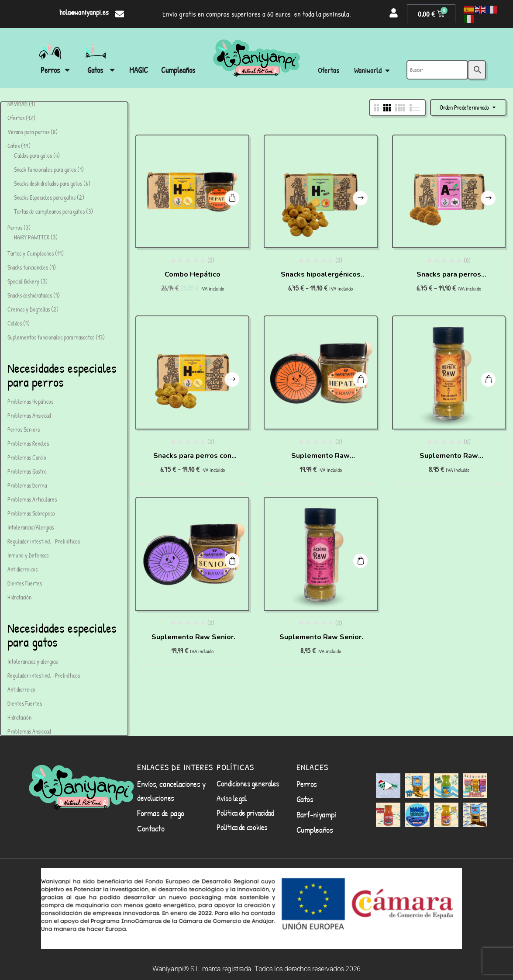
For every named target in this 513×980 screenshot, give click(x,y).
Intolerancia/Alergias (31, 527)
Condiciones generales (248, 783)
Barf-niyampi (317, 814)
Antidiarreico (21, 689)
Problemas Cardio (27, 457)
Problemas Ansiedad (29, 415)
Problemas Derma (27, 485)
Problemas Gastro (27, 471)
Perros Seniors (24, 429)
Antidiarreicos (22, 569)
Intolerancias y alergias (33, 661)
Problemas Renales (28, 443)
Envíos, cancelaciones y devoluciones (171, 791)
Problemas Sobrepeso (31, 513)
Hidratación (19, 597)
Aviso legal (231, 798)
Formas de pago (161, 813)
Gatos (305, 799)
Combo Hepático (193, 274)
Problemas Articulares (32, 499)
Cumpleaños (315, 829)
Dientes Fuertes (25, 583)
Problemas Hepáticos (30, 401)
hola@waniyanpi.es (84, 12)
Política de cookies (242, 827)
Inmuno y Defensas (28, 555)
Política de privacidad (245, 813)
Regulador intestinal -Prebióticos (44, 541)
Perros (307, 784)
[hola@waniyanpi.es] (120, 14)
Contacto (151, 828)
